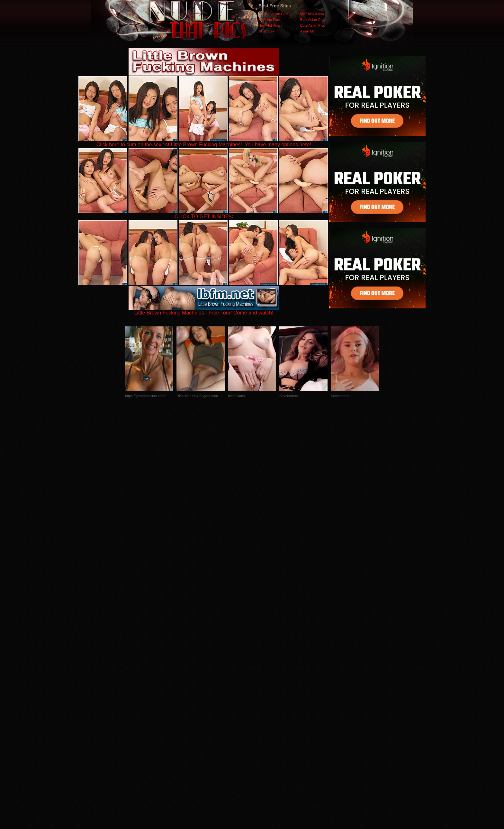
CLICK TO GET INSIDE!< (204, 217)
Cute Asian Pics (313, 25)
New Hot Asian (270, 25)
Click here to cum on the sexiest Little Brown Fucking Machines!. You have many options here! (204, 145)
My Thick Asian (312, 14)
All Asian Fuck (270, 20)
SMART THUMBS (263, 701)
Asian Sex (266, 31)
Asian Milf (308, 31)
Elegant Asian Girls (273, 14)
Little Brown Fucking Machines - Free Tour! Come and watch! (204, 310)
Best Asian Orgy (313, 20)
